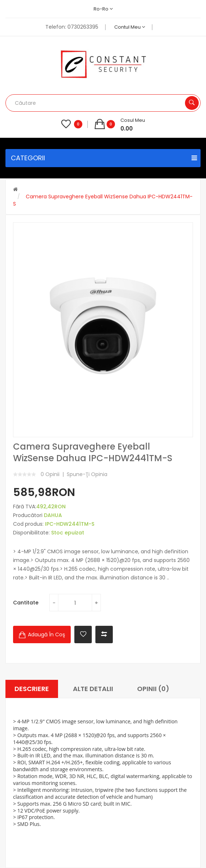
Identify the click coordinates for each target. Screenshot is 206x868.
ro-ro (103, 9)
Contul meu (130, 27)
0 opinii (50, 474)
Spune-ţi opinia (87, 474)
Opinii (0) (153, 689)
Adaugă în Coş (46, 635)
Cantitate (26, 603)
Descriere (32, 689)
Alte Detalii (93, 689)
